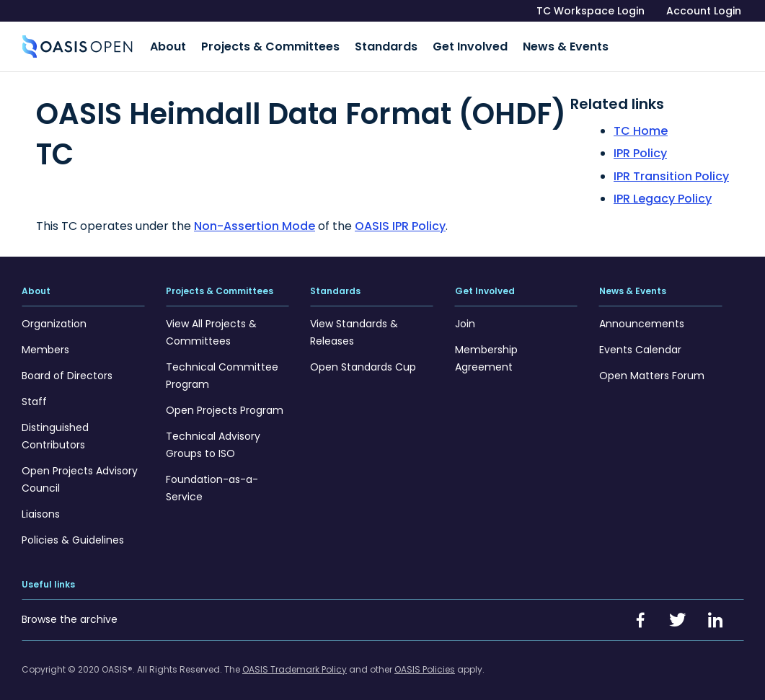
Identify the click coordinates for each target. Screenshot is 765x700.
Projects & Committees (260, 44)
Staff (34, 395)
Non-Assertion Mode (255, 220)
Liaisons (41, 508)
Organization (54, 317)
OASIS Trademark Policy (295, 663)
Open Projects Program (225, 404)
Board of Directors (67, 369)
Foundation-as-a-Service (212, 482)
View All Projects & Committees (211, 326)
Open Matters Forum (652, 369)
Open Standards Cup (363, 360)
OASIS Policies (425, 663)
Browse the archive (70, 613)
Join (465, 317)
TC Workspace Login (591, 11)
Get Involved (445, 44)
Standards (368, 44)
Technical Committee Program (222, 369)
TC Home (641, 124)
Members (45, 343)
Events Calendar (640, 343)
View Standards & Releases (354, 326)
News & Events (532, 44)
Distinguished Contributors (55, 430)
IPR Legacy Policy (663, 193)
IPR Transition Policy (671, 170)
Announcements (642, 317)
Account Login (704, 11)
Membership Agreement (486, 352)
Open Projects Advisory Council (80, 473)
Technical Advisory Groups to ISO (213, 438)
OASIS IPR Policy (400, 220)
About (165, 44)
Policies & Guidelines (73, 533)
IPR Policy (640, 147)
